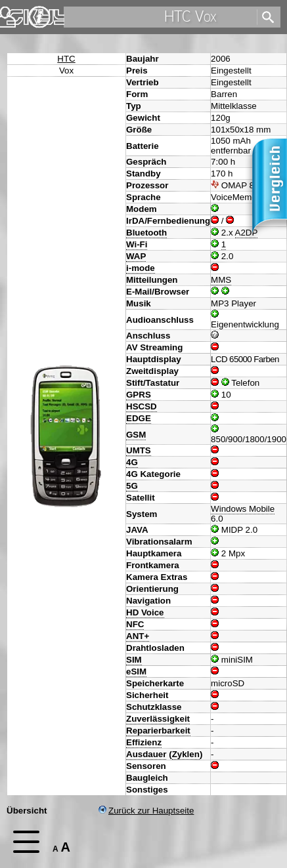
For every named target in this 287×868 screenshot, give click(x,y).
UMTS (139, 450)
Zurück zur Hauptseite (146, 811)
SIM (134, 660)
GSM (136, 435)
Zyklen (186, 754)
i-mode (141, 268)
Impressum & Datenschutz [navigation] (39, 17)
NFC (135, 624)
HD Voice (145, 612)
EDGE (139, 418)
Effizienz (144, 742)
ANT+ (138, 636)
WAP (136, 256)
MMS (221, 280)
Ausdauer (146, 754)
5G (132, 486)
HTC (66, 59)
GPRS (139, 395)
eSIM (136, 672)
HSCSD (142, 406)
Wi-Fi (137, 244)
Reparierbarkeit (158, 731)
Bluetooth (146, 233)
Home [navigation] (18, 14)
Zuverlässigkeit (158, 719)
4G (132, 462)
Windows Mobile (243, 509)
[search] (159, 17)
